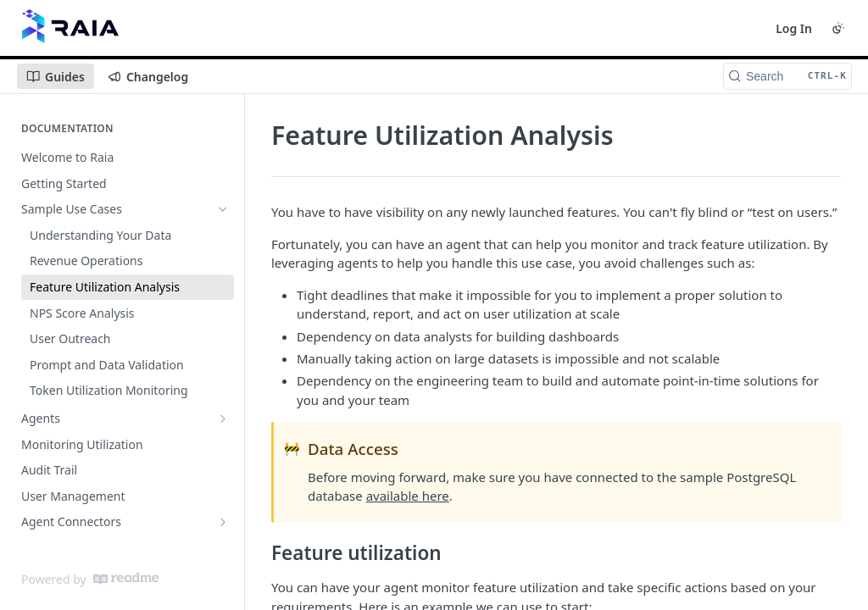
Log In (794, 28)
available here (408, 496)
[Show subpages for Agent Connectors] (223, 522)
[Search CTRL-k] (787, 76)
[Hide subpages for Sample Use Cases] (223, 209)
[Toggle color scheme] (838, 28)
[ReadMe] (126, 579)
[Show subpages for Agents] (223, 419)
